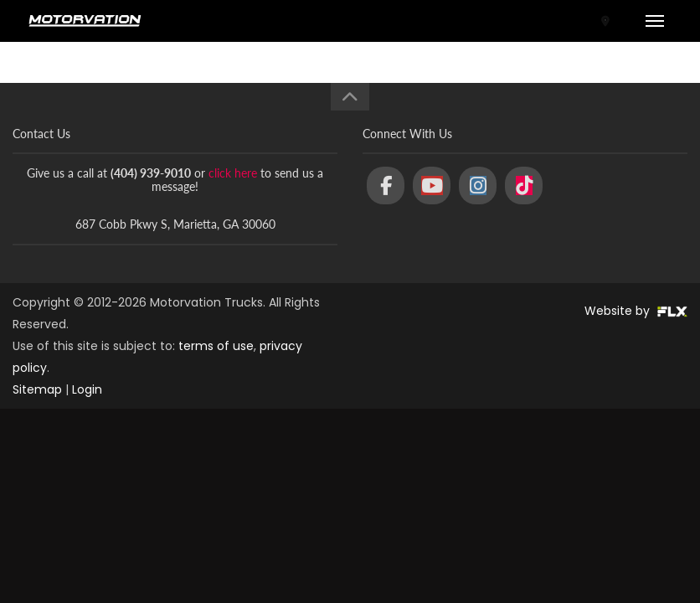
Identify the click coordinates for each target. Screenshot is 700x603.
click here (233, 173)
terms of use (216, 346)
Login (87, 389)
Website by (636, 311)
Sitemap (37, 389)
